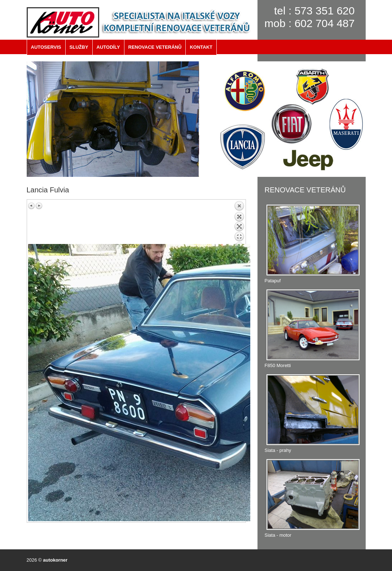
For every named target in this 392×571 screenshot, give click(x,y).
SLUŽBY (79, 47)
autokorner (55, 560)
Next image (39, 206)
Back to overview (239, 222)
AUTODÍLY (108, 47)
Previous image (32, 206)
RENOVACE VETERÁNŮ (155, 47)
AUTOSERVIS (46, 47)
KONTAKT (201, 47)
